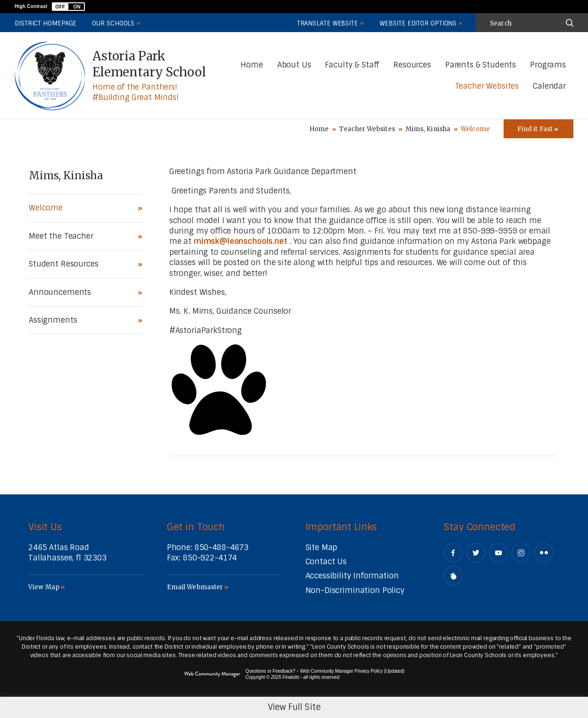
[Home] (252, 65)
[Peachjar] (453, 576)
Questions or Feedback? (271, 671)
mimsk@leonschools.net (240, 241)
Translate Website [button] (327, 23)
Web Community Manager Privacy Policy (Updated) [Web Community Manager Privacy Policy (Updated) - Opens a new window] (352, 671)
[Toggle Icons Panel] (538, 129)
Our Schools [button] (113, 23)
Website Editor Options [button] (418, 23)
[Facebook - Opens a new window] (453, 553)
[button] (68, 7)
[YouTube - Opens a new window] (498, 553)
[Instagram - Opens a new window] (521, 553)
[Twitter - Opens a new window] (476, 553)
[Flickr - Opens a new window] (544, 553)
